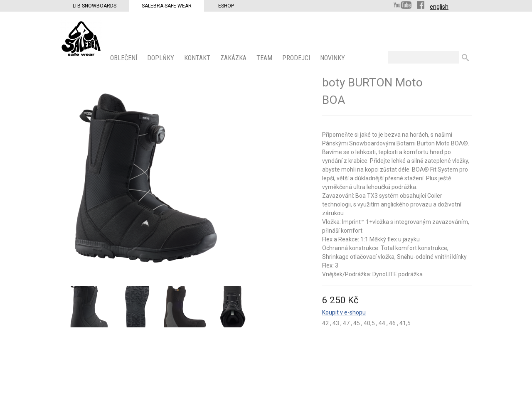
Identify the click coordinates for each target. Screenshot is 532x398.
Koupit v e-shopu (344, 312)
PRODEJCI (297, 58)
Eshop (226, 6)
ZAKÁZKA (234, 58)
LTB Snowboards (95, 6)
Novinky (333, 58)
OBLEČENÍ (124, 58)
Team (265, 58)
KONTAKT (198, 58)
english (439, 7)
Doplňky (161, 58)
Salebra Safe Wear (167, 6)
